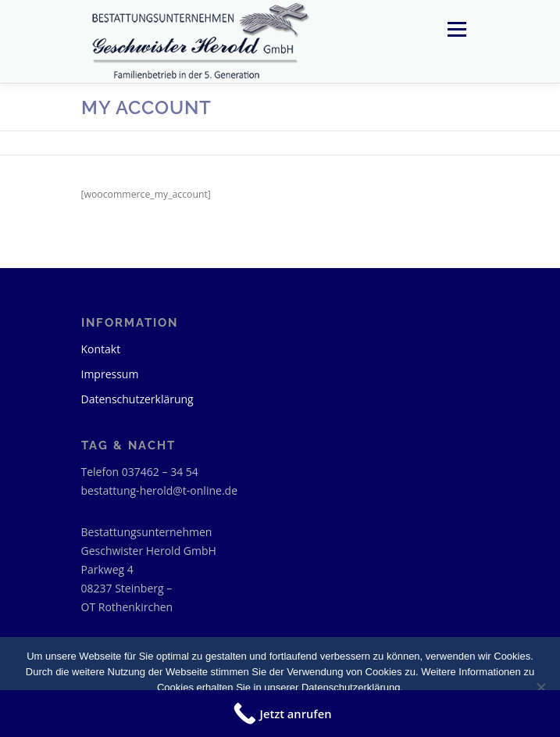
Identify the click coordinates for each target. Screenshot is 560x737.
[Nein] (540, 687)
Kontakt (101, 349)
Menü (456, 29)
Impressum (110, 374)
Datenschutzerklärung (137, 399)
